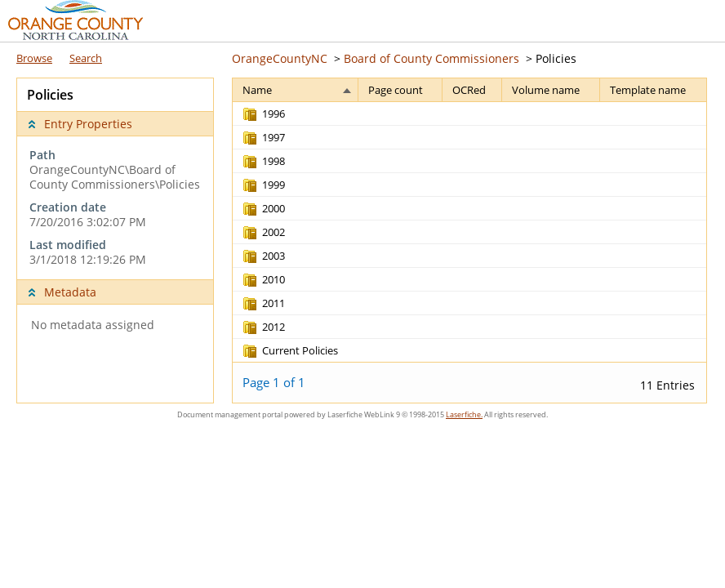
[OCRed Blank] (472, 114)
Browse (34, 58)
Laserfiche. (464, 414)
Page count (396, 90)
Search (86, 58)
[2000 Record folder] (263, 208)
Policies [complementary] (50, 95)
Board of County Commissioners (431, 58)
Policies (556, 58)
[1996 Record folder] (263, 114)
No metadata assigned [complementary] (93, 325)
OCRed (469, 90)
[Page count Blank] (400, 114)
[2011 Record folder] (263, 303)
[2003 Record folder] (263, 256)
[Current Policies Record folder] (289, 350)
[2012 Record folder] (263, 327)
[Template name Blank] (653, 114)
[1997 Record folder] (263, 137)
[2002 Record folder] (263, 232)
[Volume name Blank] (551, 114)
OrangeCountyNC (280, 58)
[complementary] (115, 207)
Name (257, 90)
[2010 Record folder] (263, 279)
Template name (648, 90)
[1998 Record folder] (263, 161)
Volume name (546, 90)
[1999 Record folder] (263, 185)
